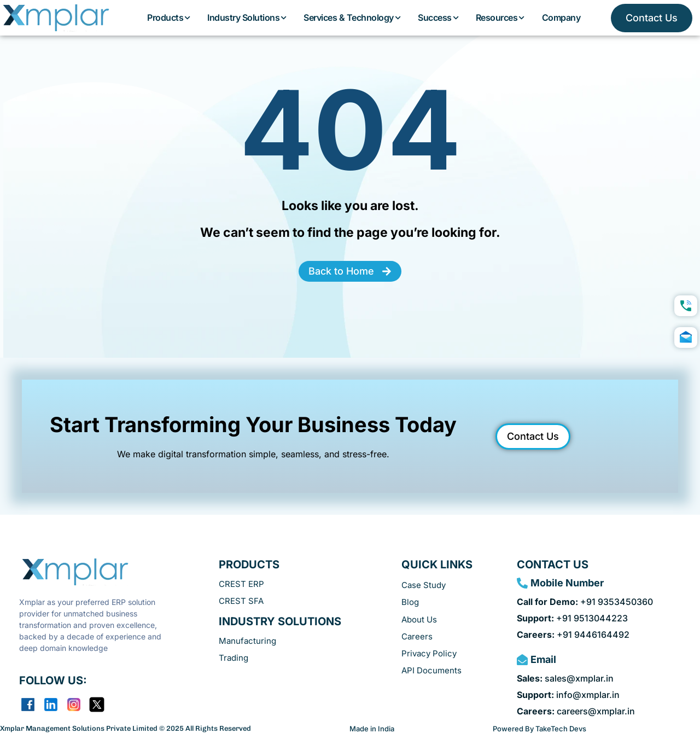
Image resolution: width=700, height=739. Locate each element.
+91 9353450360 (585, 602)
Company (561, 18)
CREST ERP (241, 584)
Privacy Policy (429, 653)
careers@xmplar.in (576, 711)
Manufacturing (247, 641)
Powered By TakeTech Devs (539, 729)
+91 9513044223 (572, 618)
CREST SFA (241, 601)
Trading (234, 658)
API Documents (431, 670)
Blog (410, 602)
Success (439, 18)
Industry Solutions (247, 18)
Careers (417, 636)
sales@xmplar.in (565, 678)
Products (169, 18)
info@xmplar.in (568, 695)
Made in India (372, 729)
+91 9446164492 (573, 635)
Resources (501, 18)
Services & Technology (353, 18)
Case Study (424, 585)
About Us (419, 619)
